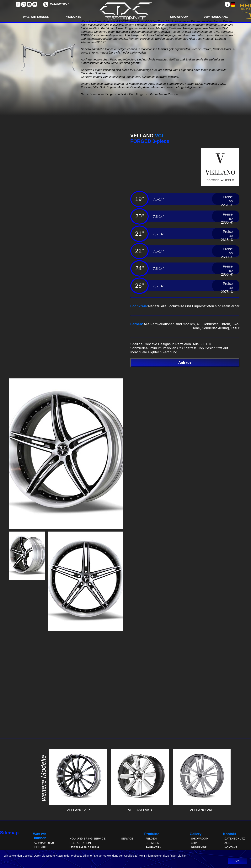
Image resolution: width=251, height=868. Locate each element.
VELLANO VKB (140, 808)
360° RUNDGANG (216, 17)
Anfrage (185, 362)
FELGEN (151, 839)
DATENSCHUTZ (235, 839)
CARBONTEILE (44, 843)
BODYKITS (42, 847)
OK (238, 861)
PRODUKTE (73, 17)
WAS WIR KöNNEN (36, 17)
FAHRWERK (153, 847)
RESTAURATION (80, 843)
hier (184, 856)
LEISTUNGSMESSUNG (84, 847)
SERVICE (127, 839)
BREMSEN (152, 843)
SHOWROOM (179, 17)
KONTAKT (231, 847)
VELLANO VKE (202, 808)
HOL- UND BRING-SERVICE (87, 839)
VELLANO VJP (78, 808)
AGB (227, 843)
